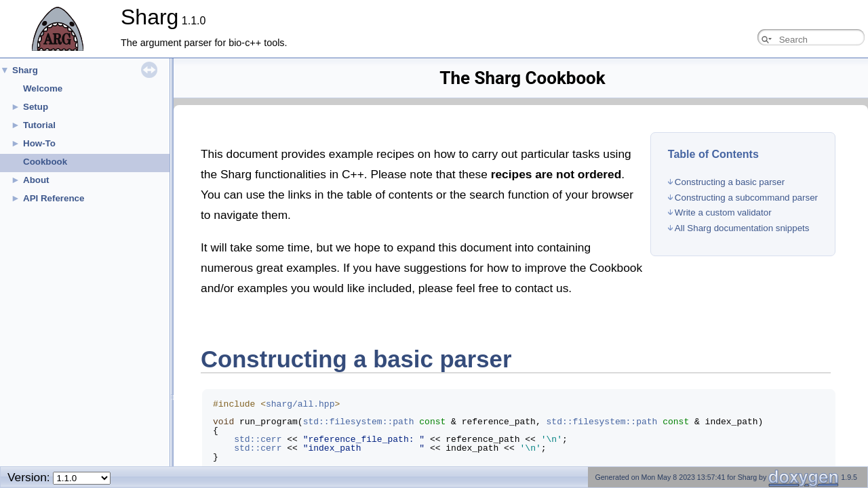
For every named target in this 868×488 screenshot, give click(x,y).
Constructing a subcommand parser (746, 198)
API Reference (54, 198)
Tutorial (39, 125)
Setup (36, 107)
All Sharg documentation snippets (742, 228)
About (36, 180)
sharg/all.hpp (300, 404)
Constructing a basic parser (730, 182)
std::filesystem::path (359, 422)
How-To (39, 143)
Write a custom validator (723, 212)
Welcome (43, 88)
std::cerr (258, 439)
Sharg (25, 70)
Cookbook (45, 162)
